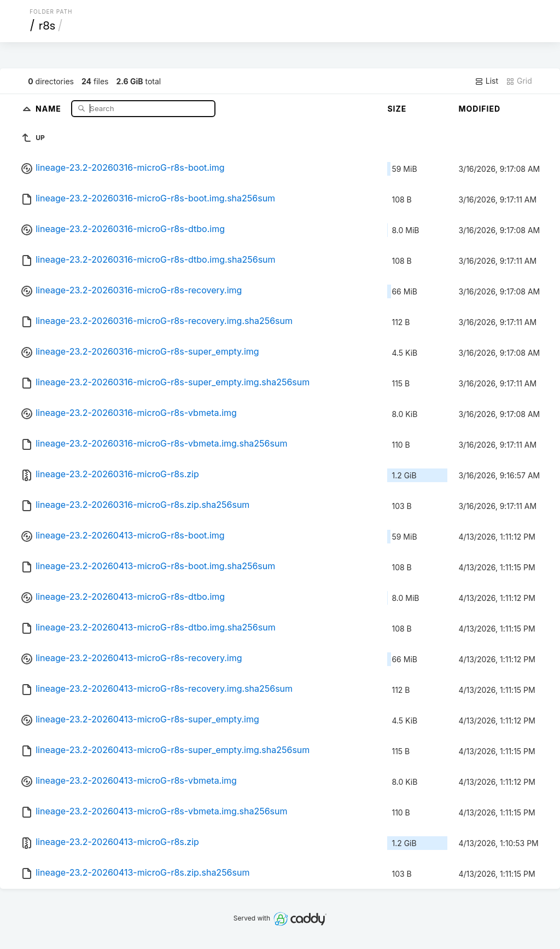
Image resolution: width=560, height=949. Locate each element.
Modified (479, 109)
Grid (519, 81)
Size (397, 109)
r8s (47, 26)
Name (49, 108)
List (486, 81)
